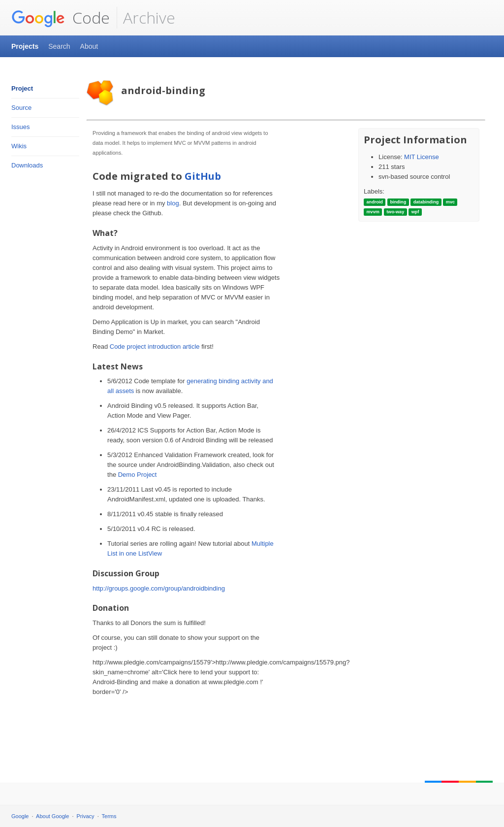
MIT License (422, 157)
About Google (52, 816)
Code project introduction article (155, 347)
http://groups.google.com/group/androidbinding (159, 588)
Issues (21, 127)
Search (59, 46)
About (89, 46)
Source (21, 108)
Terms (109, 816)
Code (61, 18)
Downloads (27, 165)
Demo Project (138, 475)
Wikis (19, 146)
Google (20, 816)
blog (173, 203)
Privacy (86, 816)
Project (22, 88)
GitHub (203, 176)
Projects (25, 46)
